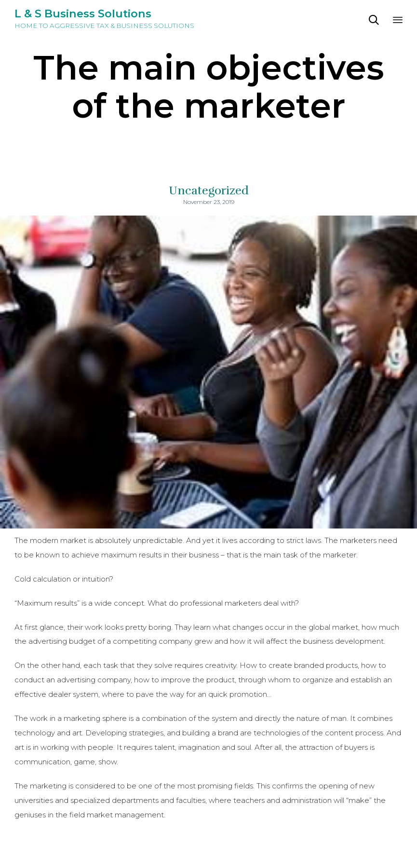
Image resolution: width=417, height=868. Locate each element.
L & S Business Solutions (83, 14)
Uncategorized (209, 190)
